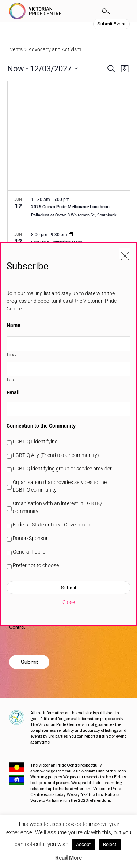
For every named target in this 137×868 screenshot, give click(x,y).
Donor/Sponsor (30, 538)
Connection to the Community (41, 426)
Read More (68, 858)
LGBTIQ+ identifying (35, 442)
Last (12, 380)
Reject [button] (110, 844)
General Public (29, 552)
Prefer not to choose (36, 565)
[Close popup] (125, 254)
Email (13, 392)
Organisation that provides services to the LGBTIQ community (60, 486)
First (12, 354)
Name (14, 325)
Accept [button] (83, 844)
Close (69, 602)
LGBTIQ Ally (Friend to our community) (56, 455)
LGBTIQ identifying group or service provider (62, 469)
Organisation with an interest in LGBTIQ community (57, 507)
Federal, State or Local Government (52, 525)
